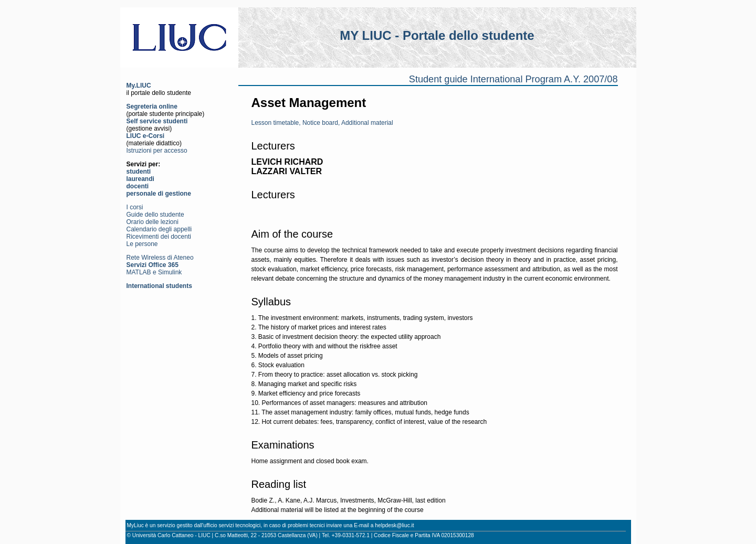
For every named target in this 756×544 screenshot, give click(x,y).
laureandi (140, 179)
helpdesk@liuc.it (394, 525)
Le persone (142, 244)
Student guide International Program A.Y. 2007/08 (513, 79)
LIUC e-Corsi (146, 136)
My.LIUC (139, 86)
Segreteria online (152, 106)
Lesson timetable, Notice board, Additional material (322, 123)
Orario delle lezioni (153, 222)
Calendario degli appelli (159, 229)
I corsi (135, 207)
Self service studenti (157, 121)
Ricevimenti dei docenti (159, 237)
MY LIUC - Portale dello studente (437, 35)
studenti (139, 172)
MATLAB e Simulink (154, 272)
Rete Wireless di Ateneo (160, 258)
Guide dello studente (155, 215)
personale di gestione (159, 194)
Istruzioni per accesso (157, 151)
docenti (138, 186)
